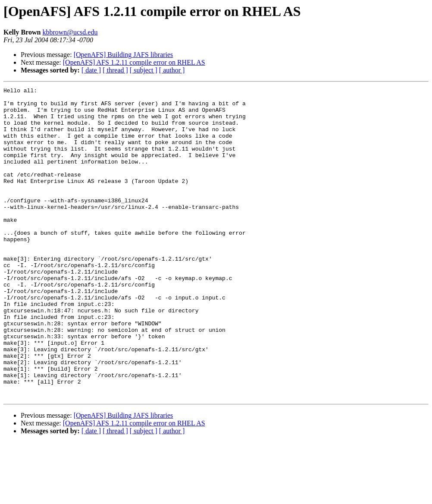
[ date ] (91, 70)
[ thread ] (115, 70)
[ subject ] (144, 70)
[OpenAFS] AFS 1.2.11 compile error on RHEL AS (134, 62)
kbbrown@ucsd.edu (70, 32)
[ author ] (172, 70)
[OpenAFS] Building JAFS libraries (124, 55)
